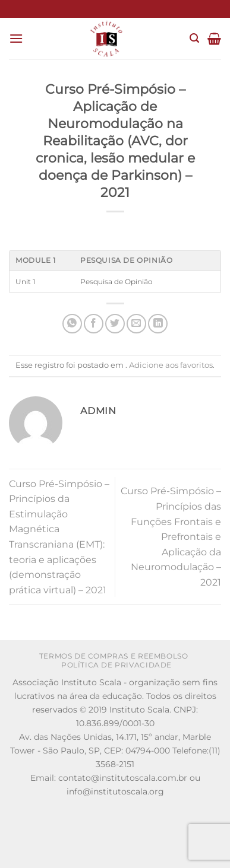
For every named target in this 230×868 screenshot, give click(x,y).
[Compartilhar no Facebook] (94, 324)
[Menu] (16, 38)
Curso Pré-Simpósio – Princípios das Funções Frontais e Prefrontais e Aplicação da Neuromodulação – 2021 (171, 537)
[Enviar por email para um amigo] (136, 324)
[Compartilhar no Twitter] (115, 324)
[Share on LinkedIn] (158, 324)
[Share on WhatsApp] (72, 324)
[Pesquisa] (194, 38)
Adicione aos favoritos (171, 365)
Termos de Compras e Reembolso (114, 656)
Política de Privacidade (116, 665)
